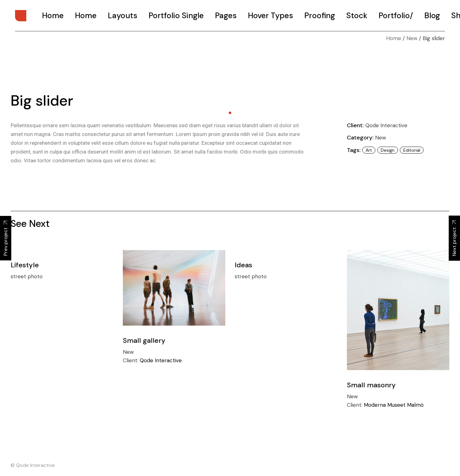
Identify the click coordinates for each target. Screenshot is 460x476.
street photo (27, 276)
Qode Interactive (386, 125)
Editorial (412, 150)
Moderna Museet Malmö (394, 405)
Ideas (243, 265)
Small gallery (144, 340)
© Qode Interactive (33, 465)
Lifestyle (25, 265)
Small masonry (371, 385)
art (369, 150)
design (388, 150)
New (381, 138)
